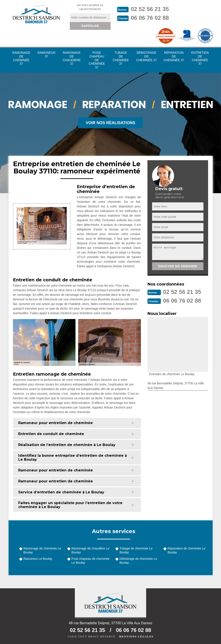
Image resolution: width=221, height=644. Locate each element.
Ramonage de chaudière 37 (72, 58)
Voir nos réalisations (111, 123)
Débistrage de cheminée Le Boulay (138, 561)
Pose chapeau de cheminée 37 (97, 60)
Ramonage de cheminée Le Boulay (42, 550)
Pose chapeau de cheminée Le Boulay (91, 561)
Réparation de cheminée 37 (174, 56)
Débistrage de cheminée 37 (146, 56)
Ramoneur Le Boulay (38, 559)
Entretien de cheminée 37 (200, 58)
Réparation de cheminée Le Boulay (187, 550)
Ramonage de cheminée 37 (21, 58)
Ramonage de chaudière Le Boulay (91, 550)
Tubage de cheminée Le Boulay (136, 550)
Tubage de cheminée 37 (121, 58)
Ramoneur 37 (47, 54)
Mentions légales (136, 637)
